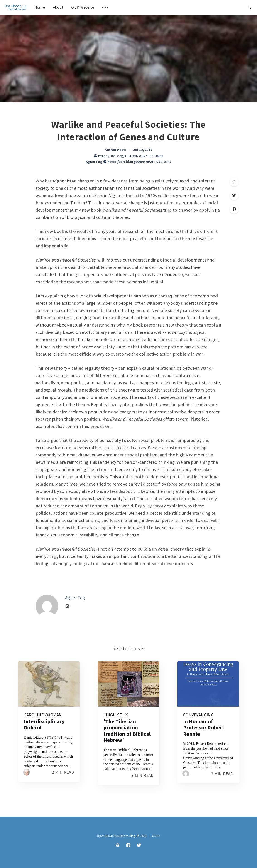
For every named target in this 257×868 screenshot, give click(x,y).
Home (40, 7)
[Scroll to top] (234, 182)
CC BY (156, 836)
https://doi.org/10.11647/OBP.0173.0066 (128, 156)
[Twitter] (234, 195)
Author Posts (116, 150)
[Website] (67, 606)
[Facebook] (234, 209)
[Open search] (250, 7)
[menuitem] (15, 7)
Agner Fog (94, 162)
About (58, 7)
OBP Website (83, 7)
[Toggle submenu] (105, 7)
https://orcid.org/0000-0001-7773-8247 (137, 162)
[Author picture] (47, 606)
